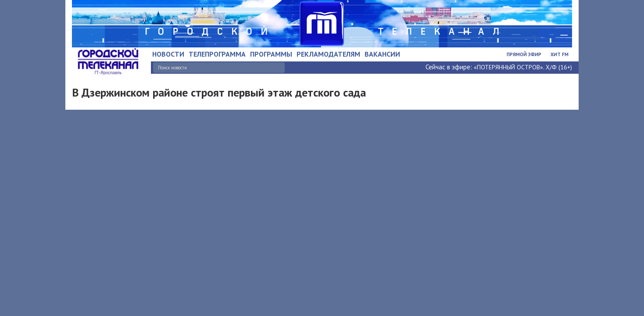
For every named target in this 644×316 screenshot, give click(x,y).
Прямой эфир (524, 54)
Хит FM (560, 54)
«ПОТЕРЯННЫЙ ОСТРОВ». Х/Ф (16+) (523, 67)
